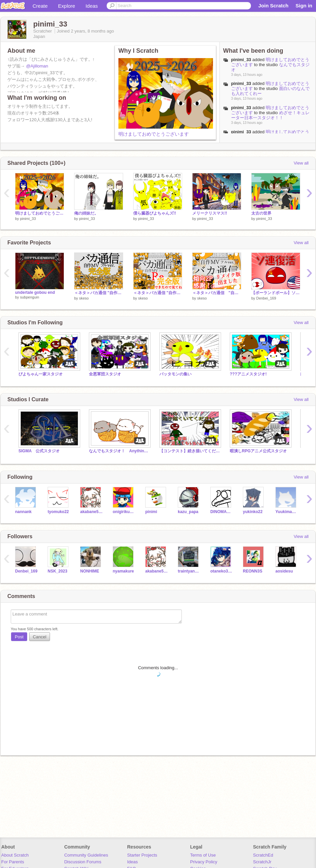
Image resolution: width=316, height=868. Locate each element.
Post (19, 637)
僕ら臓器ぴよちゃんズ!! (155, 213)
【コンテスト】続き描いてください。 (190, 451)
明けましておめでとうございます (154, 134)
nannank (23, 512)
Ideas (92, 6)
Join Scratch (273, 6)
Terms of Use (203, 855)
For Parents (13, 862)
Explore (67, 6)
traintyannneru (189, 571)
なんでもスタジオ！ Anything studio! (119, 451)
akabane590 (91, 512)
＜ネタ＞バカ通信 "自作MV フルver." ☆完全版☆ (99, 293)
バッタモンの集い (175, 374)
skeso (84, 298)
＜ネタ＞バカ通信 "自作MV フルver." (217, 293)
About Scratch (15, 855)
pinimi (151, 512)
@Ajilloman (37, 66)
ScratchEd (263, 855)
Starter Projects (142, 855)
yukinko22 (253, 512)
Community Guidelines (86, 855)
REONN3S (253, 571)
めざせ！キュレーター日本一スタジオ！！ (270, 115)
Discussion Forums (83, 862)
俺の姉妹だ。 (86, 213)
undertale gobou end (35, 292)
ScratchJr (262, 862)
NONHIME (90, 571)
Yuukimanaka (287, 512)
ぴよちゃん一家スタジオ (41, 374)
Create (40, 6)
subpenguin (30, 297)
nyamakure (123, 571)
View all (301, 163)
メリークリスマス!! (210, 213)
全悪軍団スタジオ (105, 374)
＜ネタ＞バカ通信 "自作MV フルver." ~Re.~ (158, 293)
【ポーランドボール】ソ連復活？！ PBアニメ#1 (276, 293)
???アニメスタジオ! (248, 374)
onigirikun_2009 (124, 512)
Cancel (40, 637)
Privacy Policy (204, 862)
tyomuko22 (58, 512)
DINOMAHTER (222, 512)
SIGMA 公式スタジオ (39, 451)
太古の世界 (261, 213)
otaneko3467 (222, 571)
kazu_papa (188, 512)
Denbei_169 (266, 298)
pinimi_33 (241, 60)
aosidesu (284, 571)
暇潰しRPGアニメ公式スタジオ (258, 451)
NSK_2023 (58, 571)
